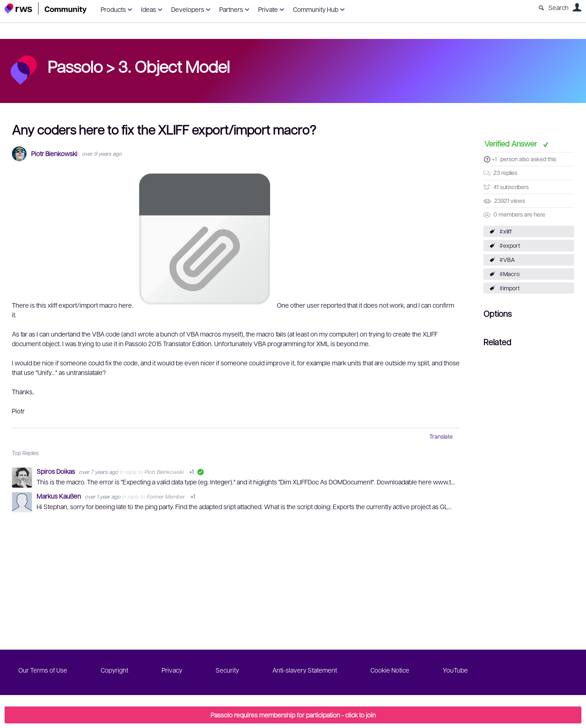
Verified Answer (512, 143)
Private (268, 9)
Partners (231, 9)
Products (113, 9)
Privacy (172, 670)
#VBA (507, 260)
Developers (188, 9)
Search (559, 7)
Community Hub (316, 9)
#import (510, 288)
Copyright (114, 670)
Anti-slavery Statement (305, 670)
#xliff (506, 231)
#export (510, 245)
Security (227, 670)
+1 (494, 159)
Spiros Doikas (57, 471)
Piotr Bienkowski (54, 154)
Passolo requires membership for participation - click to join (293, 715)
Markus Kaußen (60, 496)
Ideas (149, 9)
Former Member (165, 496)
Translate (441, 436)
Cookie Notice (390, 670)
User (577, 7)
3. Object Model (174, 66)
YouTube (455, 670)
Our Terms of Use (43, 670)
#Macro (510, 274)
